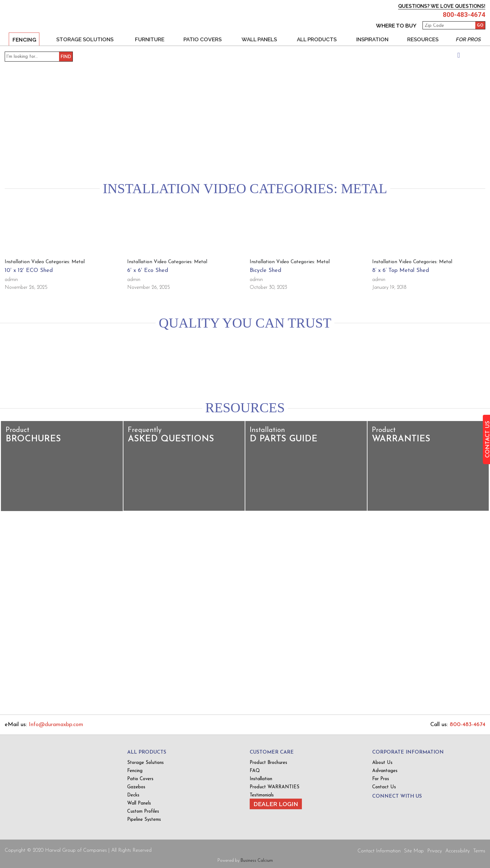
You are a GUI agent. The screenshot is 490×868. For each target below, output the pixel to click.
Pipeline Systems (144, 819)
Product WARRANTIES (275, 787)
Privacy (435, 851)
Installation (261, 779)
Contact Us (384, 787)
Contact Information (379, 851)
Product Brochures (268, 763)
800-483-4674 (462, 15)
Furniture (149, 39)
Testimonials (262, 795)
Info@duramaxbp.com (56, 724)
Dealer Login (276, 804)
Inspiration (372, 39)
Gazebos (136, 787)
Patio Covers (202, 39)
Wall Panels (259, 39)
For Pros (468, 39)
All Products (316, 39)
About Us (382, 763)
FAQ (255, 771)
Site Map (414, 851)
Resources (422, 39)
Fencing (24, 39)
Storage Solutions (84, 39)
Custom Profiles (143, 811)
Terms (479, 851)
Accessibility (457, 851)
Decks (133, 795)
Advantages (385, 771)
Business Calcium (257, 860)
